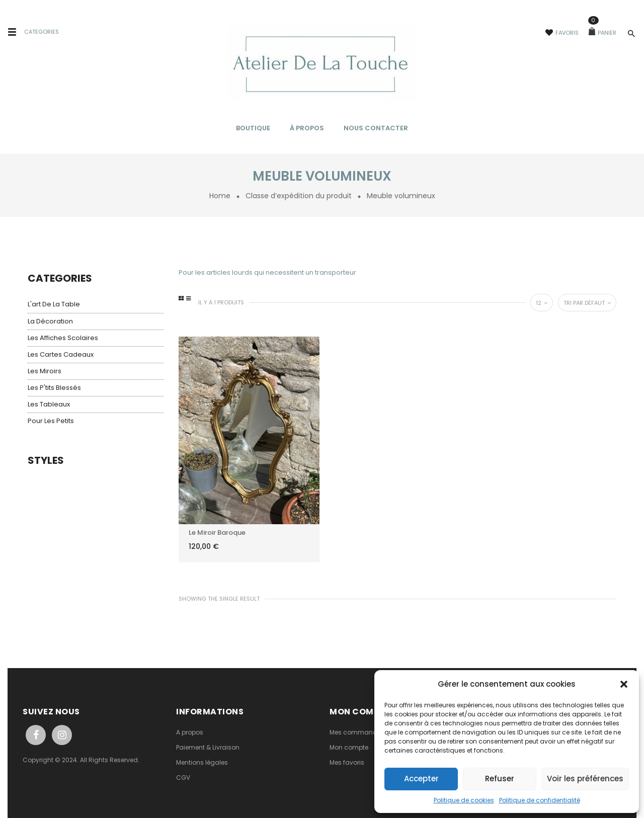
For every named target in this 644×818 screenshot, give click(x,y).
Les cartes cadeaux (61, 354)
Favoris (562, 33)
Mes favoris (347, 762)
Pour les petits (51, 421)
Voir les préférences (585, 779)
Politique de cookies (464, 800)
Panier (602, 33)
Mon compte (349, 747)
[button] (624, 684)
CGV (183, 778)
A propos (190, 732)
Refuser (500, 779)
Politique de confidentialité (540, 800)
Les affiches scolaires (63, 338)
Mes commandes (357, 732)
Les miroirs (45, 371)
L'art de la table (54, 304)
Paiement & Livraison (208, 747)
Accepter (421, 779)
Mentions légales (202, 762)
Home (220, 196)
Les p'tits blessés (54, 388)
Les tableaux (49, 404)
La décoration (50, 321)
